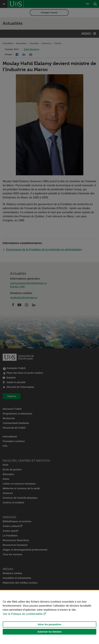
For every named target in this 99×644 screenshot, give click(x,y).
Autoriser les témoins (49, 632)
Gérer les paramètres (49, 624)
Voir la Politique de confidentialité (23, 614)
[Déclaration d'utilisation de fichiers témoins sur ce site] (49, 617)
